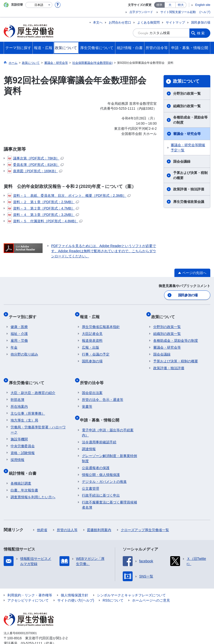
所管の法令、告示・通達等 (103, 391)
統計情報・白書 (24, 462)
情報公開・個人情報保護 (101, 462)
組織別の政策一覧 (187, 106)
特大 (181, 5)
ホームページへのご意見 (151, 587)
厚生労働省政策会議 (189, 202)
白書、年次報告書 (24, 477)
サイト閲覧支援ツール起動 (178, 12)
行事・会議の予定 (96, 349)
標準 (159, 5)
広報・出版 (91, 342)
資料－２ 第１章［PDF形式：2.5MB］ (43, 202)
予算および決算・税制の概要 (190, 175)
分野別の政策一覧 (187, 93)
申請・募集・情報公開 (102, 409)
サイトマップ (175, 22)
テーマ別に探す (24, 314)
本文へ (98, 22)
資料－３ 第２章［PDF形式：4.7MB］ (43, 208)
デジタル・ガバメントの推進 (104, 469)
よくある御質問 (148, 22)
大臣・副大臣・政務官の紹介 (33, 384)
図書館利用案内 (99, 517)
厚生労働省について (28, 375)
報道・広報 (92, 314)
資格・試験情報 (23, 444)
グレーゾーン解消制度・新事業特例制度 (109, 445)
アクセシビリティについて (28, 587)
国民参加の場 (201, 22)
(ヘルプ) (205, 12)
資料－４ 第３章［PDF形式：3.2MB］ (43, 215)
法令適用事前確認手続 (99, 429)
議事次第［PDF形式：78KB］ (36, 158)
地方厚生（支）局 (24, 411)
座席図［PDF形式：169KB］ (35, 171)
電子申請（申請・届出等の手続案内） (108, 420)
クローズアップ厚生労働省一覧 (145, 517)
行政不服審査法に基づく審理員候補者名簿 (109, 492)
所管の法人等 (67, 517)
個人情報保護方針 (75, 582)
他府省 (42, 517)
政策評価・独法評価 (189, 189)
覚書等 (87, 397)
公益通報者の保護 (96, 455)
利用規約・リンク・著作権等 (30, 582)
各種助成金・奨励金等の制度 (190, 120)
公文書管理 (91, 475)
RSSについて (113, 587)
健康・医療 (19, 322)
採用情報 (17, 451)
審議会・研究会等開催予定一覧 (188, 148)
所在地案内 (19, 397)
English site (203, 5)
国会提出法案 (92, 384)
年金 (14, 342)
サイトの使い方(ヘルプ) (76, 587)
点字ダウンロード (141, 12)
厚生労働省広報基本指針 (101, 322)
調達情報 (89, 436)
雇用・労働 (19, 336)
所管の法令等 (94, 375)
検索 (201, 33)
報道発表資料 (92, 336)
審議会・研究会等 (187, 134)
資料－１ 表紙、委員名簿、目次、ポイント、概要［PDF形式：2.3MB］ (69, 196)
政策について (186, 81)
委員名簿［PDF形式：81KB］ (36, 165)
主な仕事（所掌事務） (28, 404)
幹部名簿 (17, 391)
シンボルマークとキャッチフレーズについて (131, 582)
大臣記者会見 (92, 329)
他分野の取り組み (24, 349)
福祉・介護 (19, 329)
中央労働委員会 (23, 437)
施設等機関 (19, 430)
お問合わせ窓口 (120, 22)
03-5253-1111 (32, 630)
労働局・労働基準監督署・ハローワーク (38, 421)
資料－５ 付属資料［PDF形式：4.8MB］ (45, 221)
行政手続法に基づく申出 (101, 482)
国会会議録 (182, 161)
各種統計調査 (21, 470)
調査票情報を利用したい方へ (33, 484)
